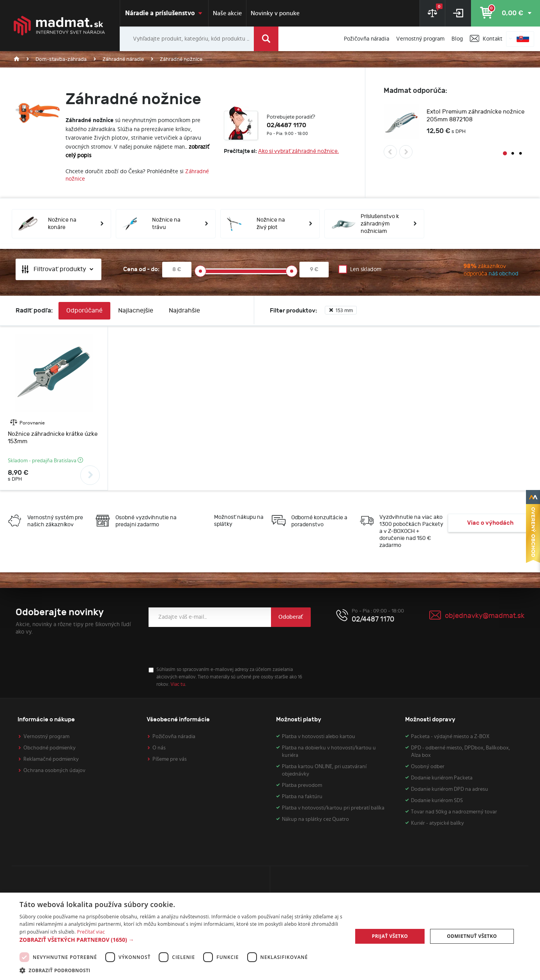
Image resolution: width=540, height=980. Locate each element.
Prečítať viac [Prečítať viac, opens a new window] (91, 932)
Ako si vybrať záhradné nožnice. (298, 151)
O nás (159, 748)
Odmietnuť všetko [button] (472, 936)
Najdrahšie (184, 311)
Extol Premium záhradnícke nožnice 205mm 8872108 (475, 116)
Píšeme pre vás (170, 759)
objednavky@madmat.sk (485, 616)
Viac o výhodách (490, 523)
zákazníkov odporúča (474, 271)
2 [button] (513, 154)
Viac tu (178, 684)
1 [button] (505, 154)
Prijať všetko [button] (390, 936)
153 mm (341, 310)
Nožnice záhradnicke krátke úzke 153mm (53, 438)
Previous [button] (390, 152)
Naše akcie (227, 13)
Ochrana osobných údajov (54, 771)
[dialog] (270, 936)
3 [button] (521, 154)
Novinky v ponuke (275, 13)
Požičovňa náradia (174, 737)
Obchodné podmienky (50, 748)
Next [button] (406, 152)
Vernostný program (46, 737)
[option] (454, 123)
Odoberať (291, 617)
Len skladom (366, 269)
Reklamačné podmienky (51, 759)
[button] (181, 940)
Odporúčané (84, 311)
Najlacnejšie (136, 311)
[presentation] (208, 647)
